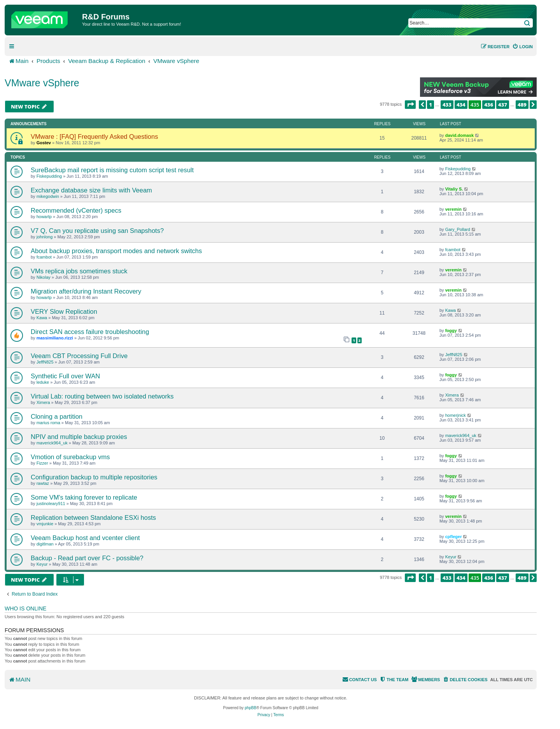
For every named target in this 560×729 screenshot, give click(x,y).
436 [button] (489, 105)
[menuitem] (522, 47)
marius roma (48, 423)
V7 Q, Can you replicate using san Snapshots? (97, 231)
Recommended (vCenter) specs (76, 210)
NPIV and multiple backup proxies (79, 437)
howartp (44, 217)
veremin (453, 209)
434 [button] (461, 105)
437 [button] (503, 105)
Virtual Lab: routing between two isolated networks (102, 396)
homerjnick (456, 415)
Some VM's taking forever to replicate (84, 497)
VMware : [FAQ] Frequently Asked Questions (94, 136)
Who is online (25, 608)
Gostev (44, 143)
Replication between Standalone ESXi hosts (93, 517)
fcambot (44, 257)
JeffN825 (45, 362)
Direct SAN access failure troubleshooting (90, 332)
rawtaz (43, 483)
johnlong (45, 237)
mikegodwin (48, 196)
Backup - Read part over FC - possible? (87, 558)
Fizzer (42, 463)
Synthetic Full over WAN (65, 376)
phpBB (250, 708)
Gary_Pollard (458, 229)
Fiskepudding (49, 176)
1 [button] (430, 105)
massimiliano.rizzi (55, 338)
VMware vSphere (42, 83)
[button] (410, 105)
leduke (43, 382)
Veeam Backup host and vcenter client (85, 538)
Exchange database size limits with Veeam (91, 190)
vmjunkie (45, 524)
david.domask (459, 135)
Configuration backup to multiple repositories (94, 477)
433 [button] (447, 105)
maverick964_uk (52, 443)
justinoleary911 (51, 503)
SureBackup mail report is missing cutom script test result (112, 170)
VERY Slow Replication (64, 311)
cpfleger (454, 537)
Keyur (42, 564)
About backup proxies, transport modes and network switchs (116, 251)
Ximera (43, 402)
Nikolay (44, 277)
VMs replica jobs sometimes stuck (79, 271)
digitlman (45, 544)
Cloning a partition (57, 416)
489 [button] (522, 105)
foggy (451, 330)
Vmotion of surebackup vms (70, 457)
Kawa (42, 318)
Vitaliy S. (454, 189)
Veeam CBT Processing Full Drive (79, 356)
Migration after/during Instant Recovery (86, 291)
